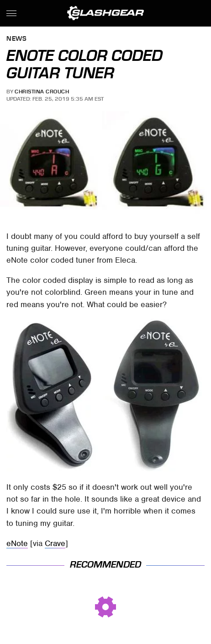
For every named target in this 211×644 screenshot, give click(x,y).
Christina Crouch (42, 92)
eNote (17, 543)
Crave (55, 543)
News (16, 39)
